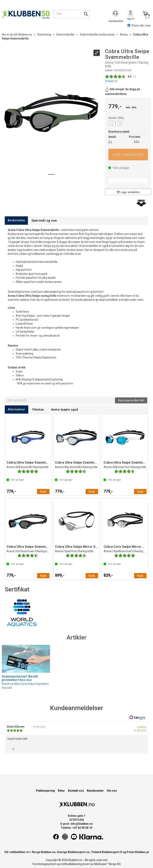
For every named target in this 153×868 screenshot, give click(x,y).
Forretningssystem (44, 864)
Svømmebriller (65, 34)
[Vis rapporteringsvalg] (143, 748)
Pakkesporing (45, 791)
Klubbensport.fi (112, 852)
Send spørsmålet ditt (131, 400)
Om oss (112, 791)
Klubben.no (25, 34)
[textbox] (60, 400)
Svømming (44, 34)
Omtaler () (111, 81)
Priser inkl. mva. (139, 26)
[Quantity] (116, 123)
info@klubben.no (82, 824)
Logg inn (130, 14)
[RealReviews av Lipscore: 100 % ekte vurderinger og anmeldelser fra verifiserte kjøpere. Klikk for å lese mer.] (137, 717)
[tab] (16, 220)
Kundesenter (95, 791)
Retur (61, 791)
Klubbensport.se (79, 852)
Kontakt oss (76, 791)
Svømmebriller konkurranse (97, 34)
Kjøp (128, 155)
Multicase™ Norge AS (107, 864)
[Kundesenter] (116, 14)
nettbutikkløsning (71, 864)
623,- (137, 142)
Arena (124, 34)
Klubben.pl (142, 852)
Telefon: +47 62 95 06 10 (76, 828)
